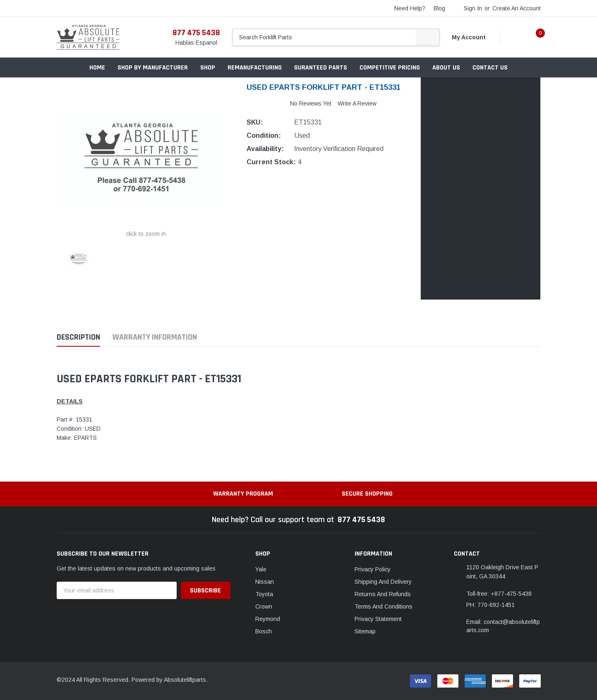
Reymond (268, 619)
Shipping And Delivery (383, 582)
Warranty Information (155, 337)
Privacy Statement (378, 619)
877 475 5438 (196, 33)
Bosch (264, 631)
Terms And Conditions (384, 607)
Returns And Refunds (383, 594)
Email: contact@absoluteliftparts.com (503, 626)
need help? (410, 8)
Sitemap (365, 631)
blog (439, 8)
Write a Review (357, 103)
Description (78, 337)
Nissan (265, 582)
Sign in (473, 8)
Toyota (264, 594)
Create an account (517, 8)
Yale (261, 569)
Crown (264, 607)
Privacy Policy (373, 569)
